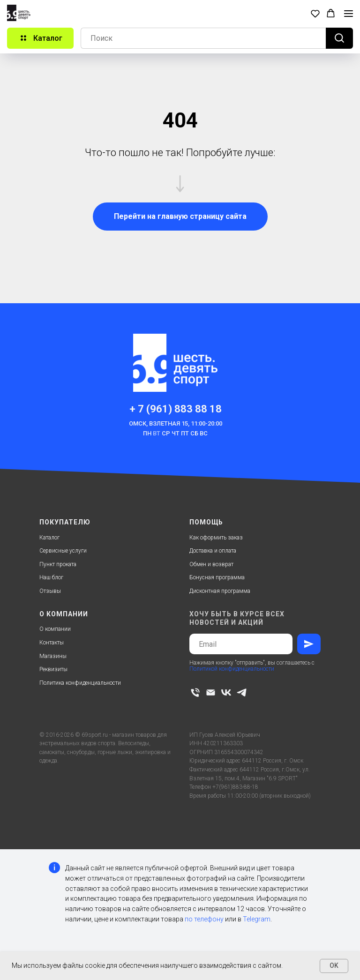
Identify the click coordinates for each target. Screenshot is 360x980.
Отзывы (50, 591)
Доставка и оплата (213, 551)
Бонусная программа (217, 577)
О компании (55, 629)
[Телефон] (195, 692)
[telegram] (242, 692)
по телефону (204, 919)
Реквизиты (53, 669)
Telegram (257, 919)
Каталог (49, 538)
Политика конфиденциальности (80, 683)
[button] (315, 13)
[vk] (226, 692)
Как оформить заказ (216, 538)
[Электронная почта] (211, 692)
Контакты (52, 643)
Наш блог (51, 577)
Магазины (53, 656)
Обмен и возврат (211, 564)
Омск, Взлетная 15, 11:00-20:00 (176, 423)
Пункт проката (58, 564)
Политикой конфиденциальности (232, 669)
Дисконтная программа (220, 591)
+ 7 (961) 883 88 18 (176, 409)
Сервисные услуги (63, 551)
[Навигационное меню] (349, 14)
